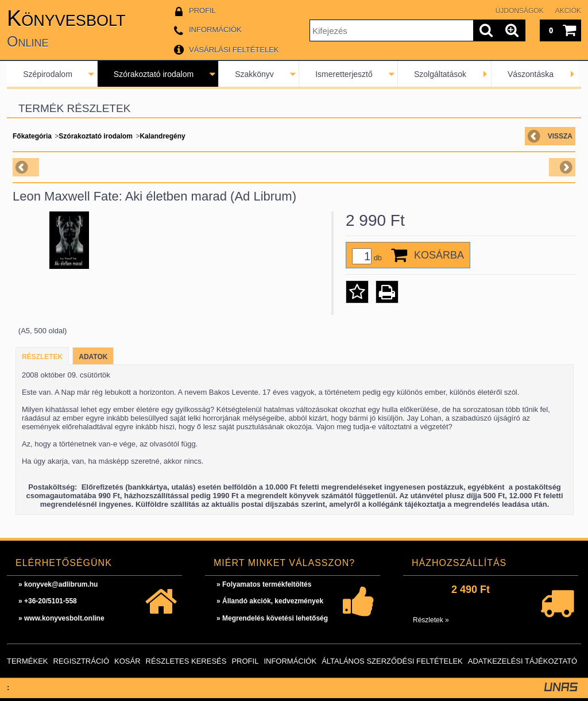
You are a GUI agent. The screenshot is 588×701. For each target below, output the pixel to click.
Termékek (28, 661)
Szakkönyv (254, 74)
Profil (245, 661)
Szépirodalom (48, 74)
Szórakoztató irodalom (154, 74)
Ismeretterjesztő (344, 74)
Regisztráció (82, 661)
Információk (290, 661)
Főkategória (32, 136)
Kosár (127, 661)
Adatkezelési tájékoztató (523, 661)
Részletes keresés (186, 661)
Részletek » (431, 620)
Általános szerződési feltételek (392, 661)
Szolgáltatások (440, 74)
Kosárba (439, 255)
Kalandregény (162, 136)
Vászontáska (531, 74)
